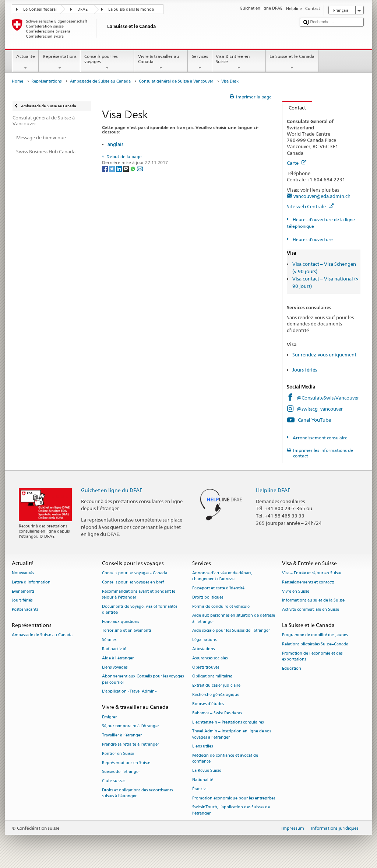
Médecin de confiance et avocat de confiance (225, 759)
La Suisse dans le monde (131, 9)
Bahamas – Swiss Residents (217, 713)
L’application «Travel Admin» (129, 692)
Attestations (203, 649)
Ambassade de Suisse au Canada (100, 81)
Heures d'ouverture (312, 239)
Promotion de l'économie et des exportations (312, 656)
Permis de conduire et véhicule (221, 606)
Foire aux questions (120, 622)
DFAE (82, 9)
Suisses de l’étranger (121, 772)
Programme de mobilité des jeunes (315, 635)
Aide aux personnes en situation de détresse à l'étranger (234, 619)
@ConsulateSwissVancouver (328, 398)
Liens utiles (202, 747)
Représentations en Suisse (126, 763)
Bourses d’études (208, 704)
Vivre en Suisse (296, 591)
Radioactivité (114, 649)
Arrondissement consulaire (320, 438)
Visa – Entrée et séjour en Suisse (312, 573)
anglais (115, 144)
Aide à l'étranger (118, 658)
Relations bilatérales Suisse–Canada (315, 644)
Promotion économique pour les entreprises (234, 798)
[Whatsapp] (133, 169)
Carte (297, 163)
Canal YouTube (314, 420)
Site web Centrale (310, 206)
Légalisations (204, 640)
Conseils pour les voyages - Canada (135, 573)
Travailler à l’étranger (122, 735)
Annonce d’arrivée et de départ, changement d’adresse (222, 576)
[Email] (140, 169)
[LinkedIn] (119, 169)
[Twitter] (112, 169)
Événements (23, 591)
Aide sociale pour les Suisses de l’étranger (231, 631)
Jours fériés (305, 370)
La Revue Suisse (207, 771)
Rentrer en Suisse (118, 754)
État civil (200, 789)
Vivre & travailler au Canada (161, 62)
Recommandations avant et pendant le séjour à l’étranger (139, 594)
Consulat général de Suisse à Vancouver (176, 81)
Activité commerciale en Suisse (311, 610)
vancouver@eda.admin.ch (322, 196)
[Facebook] (105, 169)
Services (200, 62)
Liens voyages (115, 667)
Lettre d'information (31, 582)
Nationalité (203, 780)
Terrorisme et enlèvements (127, 631)
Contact (294, 108)
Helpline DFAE (273, 490)
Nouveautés (23, 573)
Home (17, 81)
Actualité (25, 62)
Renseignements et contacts (308, 582)
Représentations (59, 62)
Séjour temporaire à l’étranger (131, 726)
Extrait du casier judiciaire (216, 686)
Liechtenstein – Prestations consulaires (228, 722)
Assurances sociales (210, 658)
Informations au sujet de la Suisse (313, 601)
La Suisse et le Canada (292, 62)
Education (292, 668)
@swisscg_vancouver (320, 409)
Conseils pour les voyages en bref (133, 582)
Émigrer (109, 717)
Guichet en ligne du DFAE (112, 490)
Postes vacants (25, 610)
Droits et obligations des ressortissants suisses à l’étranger (137, 793)
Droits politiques (208, 597)
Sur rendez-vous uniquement (324, 355)
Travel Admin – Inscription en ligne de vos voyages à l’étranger (232, 734)
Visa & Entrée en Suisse (239, 62)
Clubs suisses (114, 781)
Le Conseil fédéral (40, 9)
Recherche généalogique (216, 695)
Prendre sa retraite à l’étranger (131, 744)
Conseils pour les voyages (107, 62)
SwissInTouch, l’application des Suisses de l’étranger (231, 810)
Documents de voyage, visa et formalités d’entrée (140, 609)
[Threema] (126, 169)
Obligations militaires (212, 677)
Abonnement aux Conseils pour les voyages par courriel (143, 679)
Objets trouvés (206, 667)
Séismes (109, 640)
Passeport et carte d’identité (218, 588)
